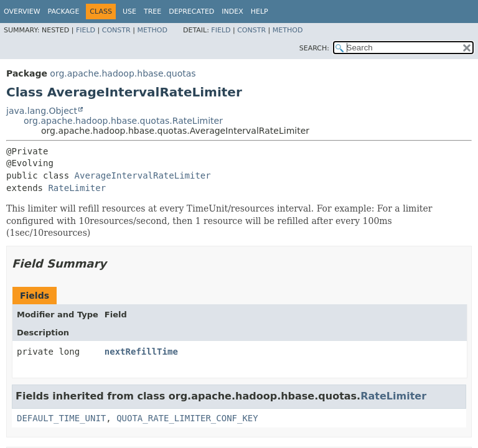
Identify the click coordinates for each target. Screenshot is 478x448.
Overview (22, 12)
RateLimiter (77, 188)
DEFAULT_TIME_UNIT (61, 418)
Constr (116, 30)
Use (129, 12)
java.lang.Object (42, 111)
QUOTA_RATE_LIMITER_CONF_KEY (187, 418)
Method (152, 30)
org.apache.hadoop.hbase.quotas (123, 73)
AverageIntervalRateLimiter (143, 175)
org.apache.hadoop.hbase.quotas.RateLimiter (123, 121)
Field (86, 30)
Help (260, 12)
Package (64, 12)
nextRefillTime (141, 352)
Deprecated (191, 12)
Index (232, 12)
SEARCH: (314, 48)
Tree (152, 12)
